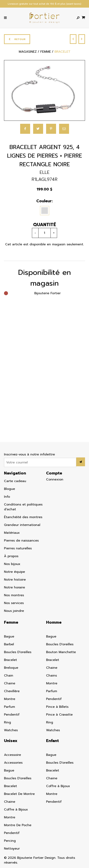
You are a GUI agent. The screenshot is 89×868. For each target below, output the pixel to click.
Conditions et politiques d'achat (23, 507)
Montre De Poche (18, 825)
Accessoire (12, 755)
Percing (10, 841)
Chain (9, 676)
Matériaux (12, 533)
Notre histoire (15, 580)
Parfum (9, 707)
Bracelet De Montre (19, 794)
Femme (11, 622)
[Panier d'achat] (83, 17)
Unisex (11, 741)
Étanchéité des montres (23, 517)
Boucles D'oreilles (18, 652)
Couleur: (43, 201)
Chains (51, 676)
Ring (7, 722)
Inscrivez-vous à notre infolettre (29, 454)
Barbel (9, 644)
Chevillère (12, 691)
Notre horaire (14, 587)
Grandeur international (22, 525)
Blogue (9, 489)
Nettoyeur (12, 849)
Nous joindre (14, 611)
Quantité (42, 225)
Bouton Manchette (61, 652)
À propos (11, 556)
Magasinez (28, 52)
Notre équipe (14, 572)
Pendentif (12, 715)
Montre (10, 699)
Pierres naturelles (18, 548)
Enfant (52, 741)
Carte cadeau (15, 481)
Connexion (55, 479)
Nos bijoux (12, 564)
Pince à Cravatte (59, 715)
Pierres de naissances (21, 541)
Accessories (13, 763)
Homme (54, 622)
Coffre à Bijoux (16, 810)
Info (7, 497)
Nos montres (14, 595)
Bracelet (10, 660)
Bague (9, 636)
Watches (11, 730)
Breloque (11, 668)
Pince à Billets (57, 707)
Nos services (14, 603)
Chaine (10, 683)
